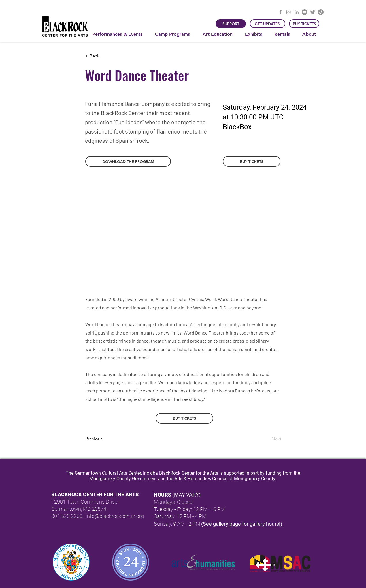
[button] (119, 34)
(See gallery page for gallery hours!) (242, 524)
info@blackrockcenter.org (115, 516)
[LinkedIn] (297, 12)
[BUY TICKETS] (304, 24)
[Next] (267, 439)
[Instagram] (288, 12)
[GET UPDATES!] (268, 24)
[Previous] (104, 439)
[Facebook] (280, 12)
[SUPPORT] (231, 24)
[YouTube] (305, 12)
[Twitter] (313, 12)
